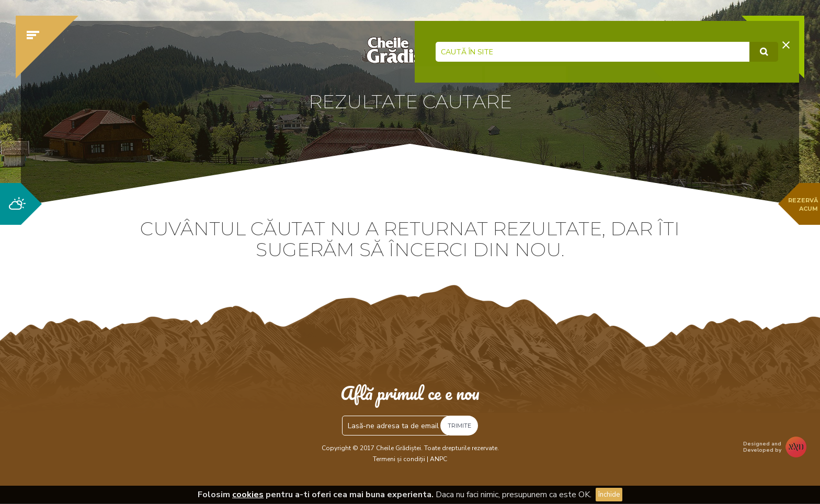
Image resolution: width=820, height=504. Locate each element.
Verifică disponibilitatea (611, 98)
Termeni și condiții (399, 459)
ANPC (439, 459)
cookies (248, 495)
